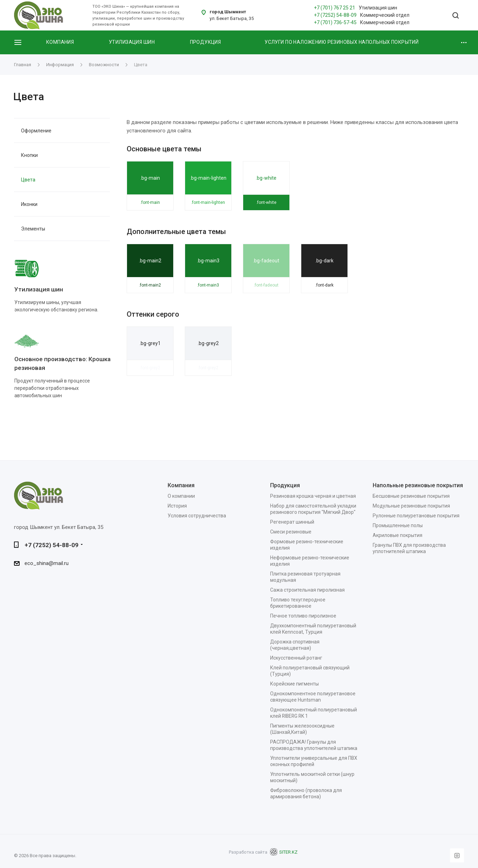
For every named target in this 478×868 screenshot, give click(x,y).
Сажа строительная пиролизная (307, 590)
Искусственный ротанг (296, 658)
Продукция (206, 42)
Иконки (29, 204)
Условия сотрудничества (197, 516)
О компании (181, 496)
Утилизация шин (132, 42)
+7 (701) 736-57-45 (335, 22)
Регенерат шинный (292, 522)
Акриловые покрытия (398, 535)
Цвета (28, 180)
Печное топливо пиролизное (303, 616)
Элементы (33, 229)
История (177, 506)
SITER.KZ (283, 852)
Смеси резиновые (291, 532)
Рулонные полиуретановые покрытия (416, 516)
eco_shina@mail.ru (47, 564)
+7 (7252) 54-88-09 (335, 15)
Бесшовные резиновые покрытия (411, 496)
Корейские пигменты (294, 684)
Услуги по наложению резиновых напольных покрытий (342, 42)
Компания (60, 42)
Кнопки (29, 155)
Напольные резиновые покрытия (418, 485)
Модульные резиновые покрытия (411, 506)
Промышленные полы (398, 525)
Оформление (36, 131)
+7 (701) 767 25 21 (335, 8)
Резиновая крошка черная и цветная (313, 496)
